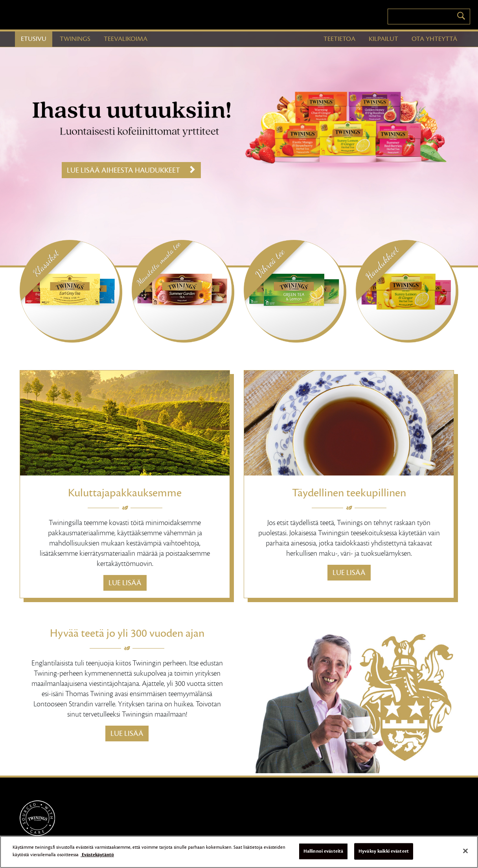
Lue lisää (125, 583)
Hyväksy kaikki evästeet (384, 854)
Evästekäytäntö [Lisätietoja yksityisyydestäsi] (97, 858)
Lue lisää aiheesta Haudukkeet (131, 170)
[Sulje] (465, 854)
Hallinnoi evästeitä (323, 854)
